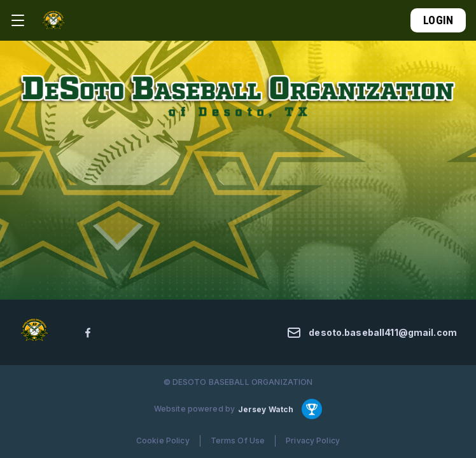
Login (438, 20)
